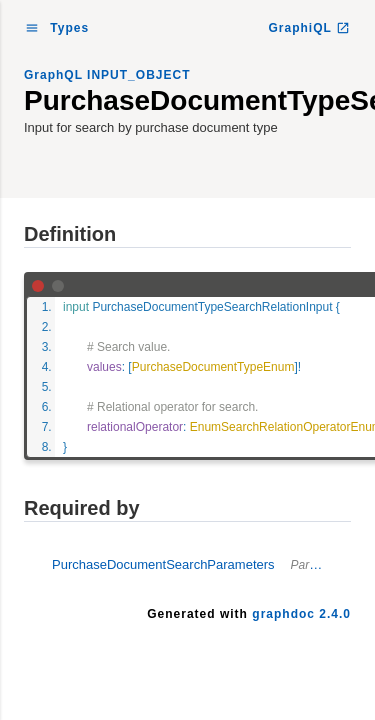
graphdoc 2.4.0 (301, 614)
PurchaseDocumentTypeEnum (213, 367)
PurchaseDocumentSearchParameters (201, 564)
